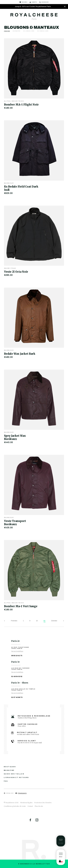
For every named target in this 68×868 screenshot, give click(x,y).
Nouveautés (17, 31)
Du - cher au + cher (43, 31)
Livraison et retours (16, 777)
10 (37, 621)
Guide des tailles (14, 774)
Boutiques (10, 767)
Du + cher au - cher (29, 31)
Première (14, 621)
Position (7, 31)
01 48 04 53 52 (17, 677)
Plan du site (39, 806)
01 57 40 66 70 (17, 697)
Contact (30, 806)
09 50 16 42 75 (17, 656)
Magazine (9, 770)
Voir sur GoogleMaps (17, 651)
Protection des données (43, 803)
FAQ (6, 781)
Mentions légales (26, 803)
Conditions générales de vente (15, 806)
